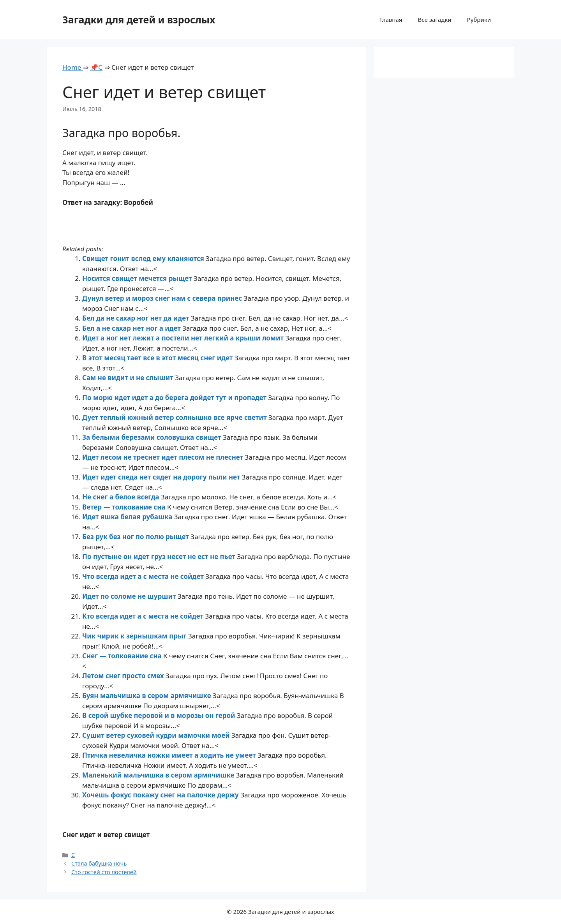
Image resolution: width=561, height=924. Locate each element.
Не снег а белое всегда (122, 497)
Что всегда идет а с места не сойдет (144, 576)
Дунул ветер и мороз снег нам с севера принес (163, 298)
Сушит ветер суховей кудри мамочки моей (157, 735)
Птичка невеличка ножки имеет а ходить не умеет (170, 755)
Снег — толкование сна (123, 656)
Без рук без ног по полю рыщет (136, 537)
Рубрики (479, 19)
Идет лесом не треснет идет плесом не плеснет (164, 457)
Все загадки (434, 19)
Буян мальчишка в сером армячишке (147, 696)
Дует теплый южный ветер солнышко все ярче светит (175, 417)
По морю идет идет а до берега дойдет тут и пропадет (175, 398)
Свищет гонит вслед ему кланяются (144, 258)
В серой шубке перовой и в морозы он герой (160, 715)
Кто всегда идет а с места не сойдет (144, 616)
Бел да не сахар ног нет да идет (137, 318)
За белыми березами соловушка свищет (153, 437)
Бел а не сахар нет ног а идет (132, 328)
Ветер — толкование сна (125, 507)
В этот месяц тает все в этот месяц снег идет (158, 358)
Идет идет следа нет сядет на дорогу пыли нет (162, 477)
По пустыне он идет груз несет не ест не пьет (160, 556)
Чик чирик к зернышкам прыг (135, 636)
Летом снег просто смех (124, 676)
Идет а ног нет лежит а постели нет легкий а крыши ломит (184, 338)
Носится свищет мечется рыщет (138, 278)
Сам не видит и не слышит (129, 378)
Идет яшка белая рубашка (128, 517)
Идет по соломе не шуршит (130, 596)
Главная (391, 19)
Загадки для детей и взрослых (139, 19)
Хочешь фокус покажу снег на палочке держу (161, 795)
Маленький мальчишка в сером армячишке (159, 775)
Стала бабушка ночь (99, 863)
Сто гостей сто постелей (104, 872)
